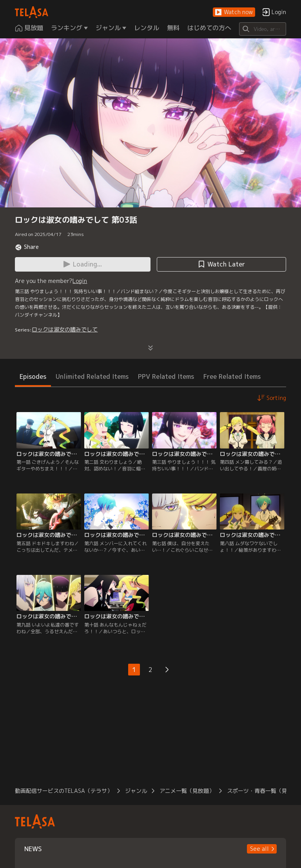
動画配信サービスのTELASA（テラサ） (64, 791)
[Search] (262, 29)
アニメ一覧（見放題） (187, 791)
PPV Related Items (166, 376)
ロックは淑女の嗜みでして (65, 329)
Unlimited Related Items (92, 376)
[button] (234, 12)
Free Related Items (232, 376)
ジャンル (136, 791)
